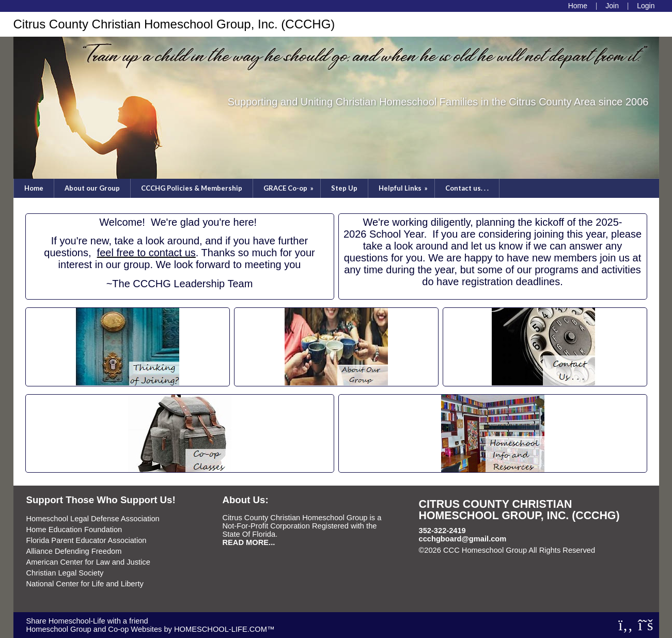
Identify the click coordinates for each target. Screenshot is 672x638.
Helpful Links (404, 188)
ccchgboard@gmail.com (463, 539)
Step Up (344, 188)
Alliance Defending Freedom (74, 551)
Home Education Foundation (74, 530)
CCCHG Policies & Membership (192, 188)
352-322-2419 (442, 531)
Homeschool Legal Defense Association (93, 519)
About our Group (92, 188)
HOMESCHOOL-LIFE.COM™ (224, 629)
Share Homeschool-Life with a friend (87, 621)
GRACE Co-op (289, 188)
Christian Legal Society (65, 573)
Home (34, 188)
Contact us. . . (467, 188)
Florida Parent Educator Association (87, 540)
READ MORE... (249, 542)
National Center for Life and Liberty (85, 584)
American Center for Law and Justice (88, 562)
